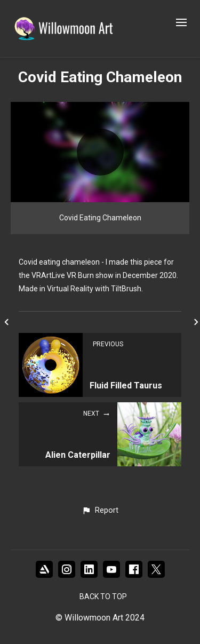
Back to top (103, 597)
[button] (100, 511)
